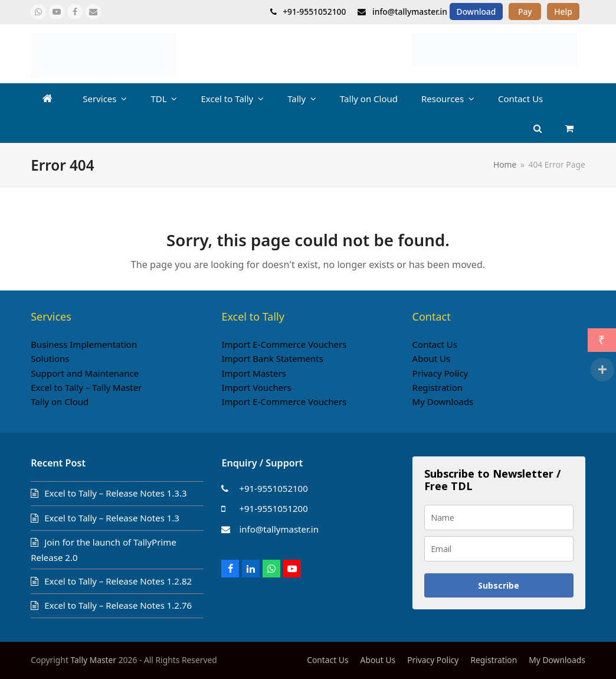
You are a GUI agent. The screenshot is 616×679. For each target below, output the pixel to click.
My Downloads (443, 401)
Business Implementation (84, 344)
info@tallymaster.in (279, 529)
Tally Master (94, 660)
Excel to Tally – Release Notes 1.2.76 (118, 605)
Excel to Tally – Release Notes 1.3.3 (115, 493)
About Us (432, 358)
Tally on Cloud (60, 401)
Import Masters (253, 373)
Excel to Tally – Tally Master (86, 387)
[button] (569, 128)
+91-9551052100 (273, 488)
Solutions (50, 358)
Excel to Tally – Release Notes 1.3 (112, 518)
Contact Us (435, 344)
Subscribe (499, 585)
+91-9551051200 (273, 508)
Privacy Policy (440, 373)
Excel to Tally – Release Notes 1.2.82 (118, 581)
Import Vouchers (256, 387)
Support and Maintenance (85, 373)
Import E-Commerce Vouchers (284, 344)
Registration (438, 387)
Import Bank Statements (272, 358)
